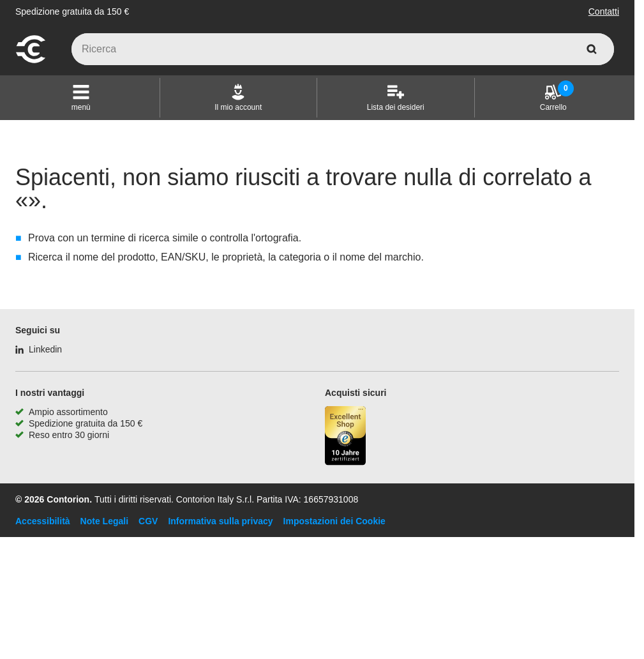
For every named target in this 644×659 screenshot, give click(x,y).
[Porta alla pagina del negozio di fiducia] (345, 437)
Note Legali (104, 521)
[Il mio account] (238, 98)
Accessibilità (43, 521)
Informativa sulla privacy (220, 521)
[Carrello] (553, 98)
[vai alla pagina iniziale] (31, 61)
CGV (148, 521)
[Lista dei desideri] (396, 98)
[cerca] (592, 49)
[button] (81, 98)
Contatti (604, 11)
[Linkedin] (39, 349)
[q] (343, 49)
